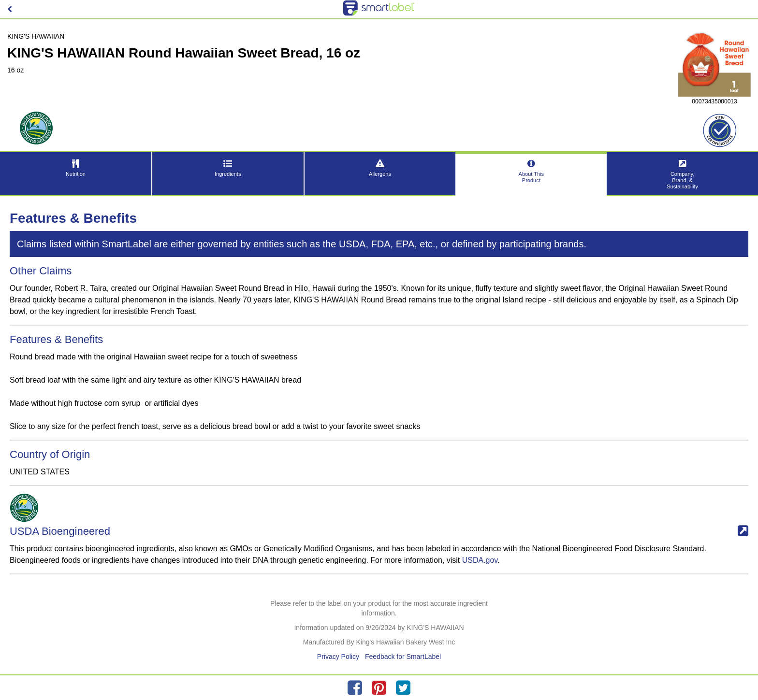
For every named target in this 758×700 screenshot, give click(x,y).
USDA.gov (480, 560)
